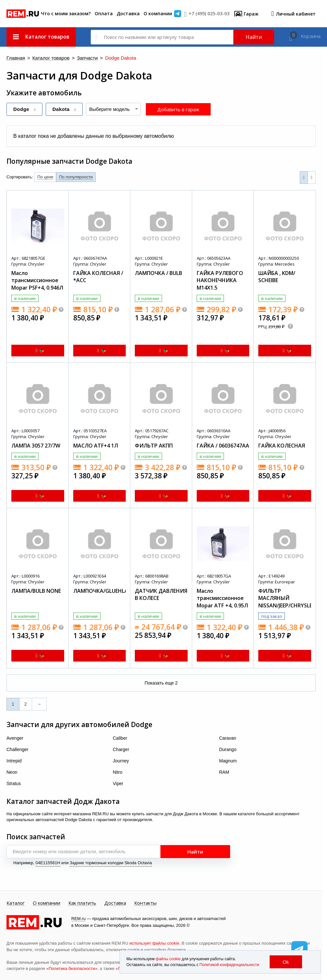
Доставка (128, 13)
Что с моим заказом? (66, 13)
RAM (224, 772)
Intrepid (14, 761)
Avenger (15, 738)
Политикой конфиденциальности (229, 965)
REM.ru (78, 919)
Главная (16, 58)
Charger (121, 749)
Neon (12, 772)
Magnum (228, 761)
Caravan (228, 738)
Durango (228, 749)
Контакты (145, 903)
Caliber (120, 738)
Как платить (82, 903)
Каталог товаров (51, 58)
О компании (158, 13)
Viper (118, 783)
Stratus (14, 783)
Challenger (18, 749)
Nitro (118, 772)
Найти (254, 37)
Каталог (16, 903)
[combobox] (113, 109)
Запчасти (87, 58)
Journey (121, 761)
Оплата (104, 13)
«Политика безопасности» (72, 968)
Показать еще (161, 683)
